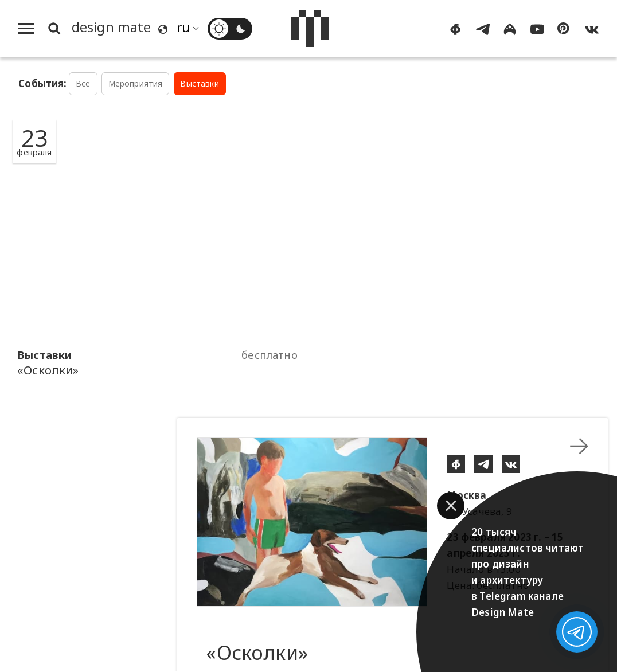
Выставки (199, 83)
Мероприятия (136, 83)
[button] (451, 506)
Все (83, 83)
